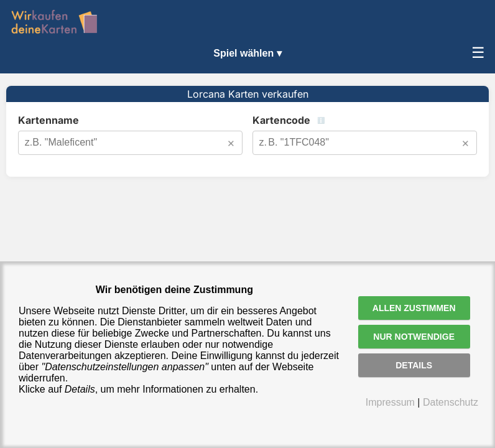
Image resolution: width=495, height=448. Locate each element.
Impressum (390, 402)
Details (414, 365)
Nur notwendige (414, 337)
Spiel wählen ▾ (247, 53)
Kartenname (49, 120)
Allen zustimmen (414, 308)
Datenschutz (451, 402)
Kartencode (326, 120)
